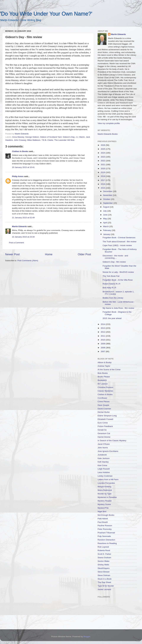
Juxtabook (102, 455)
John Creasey (20, 140)
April (105, 223)
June (106, 215)
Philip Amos (18, 176)
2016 (103, 184)
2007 (103, 351)
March (106, 226)
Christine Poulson (105, 387)
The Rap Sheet (104, 582)
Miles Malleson (34, 140)
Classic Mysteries (105, 391)
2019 (103, 172)
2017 (103, 180)
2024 (103, 153)
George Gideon (32, 137)
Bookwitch (102, 380)
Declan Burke (104, 412)
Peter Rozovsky (105, 529)
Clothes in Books (105, 394)
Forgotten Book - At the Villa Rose (118, 280)
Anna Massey (18, 137)
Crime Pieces (104, 402)
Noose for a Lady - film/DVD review (118, 272)
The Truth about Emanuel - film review (120, 242)
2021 (103, 165)
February (107, 230)
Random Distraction (106, 540)
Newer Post (12, 254)
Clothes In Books (20, 151)
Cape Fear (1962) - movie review (117, 245)
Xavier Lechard (104, 589)
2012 (103, 332)
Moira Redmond (105, 490)
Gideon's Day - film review (114, 262)
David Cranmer (104, 409)
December (108, 191)
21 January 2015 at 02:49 (23, 218)
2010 (103, 340)
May (105, 219)
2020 (103, 169)
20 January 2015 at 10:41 (23, 167)
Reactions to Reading (107, 543)
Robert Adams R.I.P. (112, 284)
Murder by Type (105, 494)
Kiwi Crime (102, 465)
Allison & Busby (105, 362)
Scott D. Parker (104, 554)
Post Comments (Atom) (28, 261)
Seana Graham (104, 558)
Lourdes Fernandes (106, 483)
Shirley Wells (103, 565)
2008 (103, 348)
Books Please (104, 377)
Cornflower (102, 398)
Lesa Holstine (104, 472)
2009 (103, 344)
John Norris (103, 448)
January (107, 234)
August (106, 207)
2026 (103, 145)
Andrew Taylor (104, 366)
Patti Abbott (103, 519)
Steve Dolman (104, 575)
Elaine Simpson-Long (107, 416)
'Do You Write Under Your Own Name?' (46, 14)
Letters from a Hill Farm (108, 479)
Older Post (84, 254)
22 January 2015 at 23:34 (23, 237)
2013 (103, 328)
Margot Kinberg (104, 487)
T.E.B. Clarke (47, 140)
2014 (103, 324)
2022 (103, 161)
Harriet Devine (104, 437)
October (107, 199)
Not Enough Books (106, 515)
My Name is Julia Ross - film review (118, 308)
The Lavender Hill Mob (64, 140)
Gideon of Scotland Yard (51, 137)
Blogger (87, 637)
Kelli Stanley (103, 462)
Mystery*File (103, 508)
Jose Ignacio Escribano (108, 451)
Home (49, 254)
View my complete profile (109, 123)
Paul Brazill (103, 522)
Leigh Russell (104, 469)
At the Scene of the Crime (109, 370)
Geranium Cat (104, 433)
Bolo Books (103, 373)
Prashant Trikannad (106, 533)
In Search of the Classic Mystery (112, 441)
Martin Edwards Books (108, 134)
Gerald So (102, 430)
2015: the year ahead (112, 318)
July (105, 211)
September (108, 203)
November (108, 195)
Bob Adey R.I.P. (110, 288)
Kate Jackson (104, 458)
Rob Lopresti (103, 547)
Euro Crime (103, 423)
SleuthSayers (104, 568)
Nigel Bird (102, 511)
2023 (103, 157)
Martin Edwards (19, 226)
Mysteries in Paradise (107, 497)
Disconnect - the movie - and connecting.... (115, 257)
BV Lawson (103, 384)
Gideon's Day (69, 137)
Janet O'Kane (104, 444)
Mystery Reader (105, 501)
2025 (103, 149)
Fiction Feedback (105, 426)
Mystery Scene (104, 504)
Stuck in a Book (105, 579)
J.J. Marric (80, 137)
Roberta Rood (104, 550)
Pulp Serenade (104, 536)
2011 (103, 336)
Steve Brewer (104, 572)
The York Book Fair (111, 276)
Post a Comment (16, 243)
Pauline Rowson (105, 526)
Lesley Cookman (105, 476)
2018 (103, 176)
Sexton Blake (104, 561)
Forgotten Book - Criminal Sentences (119, 238)
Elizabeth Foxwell (105, 419)
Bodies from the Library (113, 298)
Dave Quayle (103, 405)
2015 (103, 188)
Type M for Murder (106, 586)
